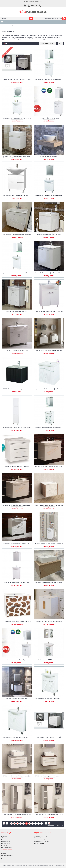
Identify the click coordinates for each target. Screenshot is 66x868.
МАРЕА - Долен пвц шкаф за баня (17, 699)
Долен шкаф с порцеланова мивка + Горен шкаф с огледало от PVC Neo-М (49, 79)
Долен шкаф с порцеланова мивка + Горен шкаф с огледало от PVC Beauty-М (49, 195)
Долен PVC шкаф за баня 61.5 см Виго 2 (49, 621)
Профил (4, 853)
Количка (4, 857)
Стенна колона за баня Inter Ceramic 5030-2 (49, 815)
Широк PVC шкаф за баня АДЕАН (17, 350)
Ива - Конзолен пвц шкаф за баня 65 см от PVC (17, 234)
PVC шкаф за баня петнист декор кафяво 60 (17, 621)
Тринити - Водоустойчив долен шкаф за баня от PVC (17, 157)
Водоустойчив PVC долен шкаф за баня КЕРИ (17, 737)
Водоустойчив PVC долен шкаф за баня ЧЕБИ (49, 389)
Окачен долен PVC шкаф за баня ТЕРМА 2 (17, 79)
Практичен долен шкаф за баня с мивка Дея (49, 312)
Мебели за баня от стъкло (41, 842)
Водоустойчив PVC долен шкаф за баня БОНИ (17, 195)
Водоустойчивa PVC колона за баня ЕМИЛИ (17, 428)
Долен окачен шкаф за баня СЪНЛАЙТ (49, 737)
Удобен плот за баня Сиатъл (49, 157)
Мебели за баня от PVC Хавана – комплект (49, 544)
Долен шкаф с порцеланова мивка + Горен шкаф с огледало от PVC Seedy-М (17, 118)
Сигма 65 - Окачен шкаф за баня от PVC (17, 466)
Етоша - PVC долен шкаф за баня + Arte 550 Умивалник (49, 273)
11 (39, 823)
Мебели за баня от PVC (13, 26)
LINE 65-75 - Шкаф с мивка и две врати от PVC (17, 389)
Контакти (4, 845)
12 (42, 823)
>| (49, 823)
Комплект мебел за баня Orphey (17, 660)
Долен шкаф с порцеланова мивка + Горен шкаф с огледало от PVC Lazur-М (17, 273)
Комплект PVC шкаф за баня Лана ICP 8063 (49, 466)
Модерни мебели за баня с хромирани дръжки (49, 350)
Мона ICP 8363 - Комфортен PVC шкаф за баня (17, 505)
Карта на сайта (6, 843)
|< (4, 823)
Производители (6, 842)
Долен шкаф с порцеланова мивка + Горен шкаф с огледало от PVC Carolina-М (49, 428)
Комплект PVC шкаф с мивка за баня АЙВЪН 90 (17, 544)
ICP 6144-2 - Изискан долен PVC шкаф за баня (49, 776)
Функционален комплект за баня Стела (17, 582)
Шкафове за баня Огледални (42, 840)
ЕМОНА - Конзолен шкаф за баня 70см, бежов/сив (49, 582)
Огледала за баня (39, 843)
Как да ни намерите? (7, 847)
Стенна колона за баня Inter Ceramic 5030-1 (17, 815)
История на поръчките (8, 855)
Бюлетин (4, 859)
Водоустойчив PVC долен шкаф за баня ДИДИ (49, 699)
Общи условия (5, 838)
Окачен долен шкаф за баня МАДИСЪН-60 (49, 505)
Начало (3, 26)
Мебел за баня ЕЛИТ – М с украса (49, 660)
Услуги (3, 840)
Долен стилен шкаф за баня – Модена (49, 234)
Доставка (4, 836)
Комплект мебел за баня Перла (49, 118)
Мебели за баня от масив (41, 838)
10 (36, 823)
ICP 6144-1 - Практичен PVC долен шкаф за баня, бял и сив (17, 776)
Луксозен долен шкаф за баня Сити (17, 312)
